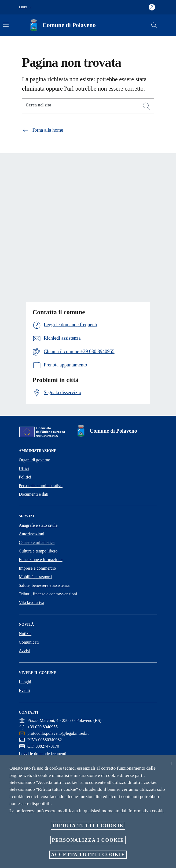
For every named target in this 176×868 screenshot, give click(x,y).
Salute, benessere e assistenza (44, 585)
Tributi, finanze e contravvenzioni (48, 594)
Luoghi (25, 682)
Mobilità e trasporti (35, 577)
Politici (25, 477)
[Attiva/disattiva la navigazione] (6, 25)
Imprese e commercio (37, 568)
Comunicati (29, 642)
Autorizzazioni (32, 534)
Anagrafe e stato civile (38, 525)
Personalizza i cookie (88, 840)
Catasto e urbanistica (37, 542)
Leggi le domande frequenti (43, 754)
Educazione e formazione (41, 560)
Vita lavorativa (32, 602)
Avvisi (24, 651)
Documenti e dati (34, 494)
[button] (26, 7)
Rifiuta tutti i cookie (88, 826)
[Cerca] (154, 25)
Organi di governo (34, 460)
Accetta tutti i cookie (88, 855)
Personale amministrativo (41, 486)
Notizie (25, 634)
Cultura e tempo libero (38, 551)
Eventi (24, 690)
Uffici (24, 468)
